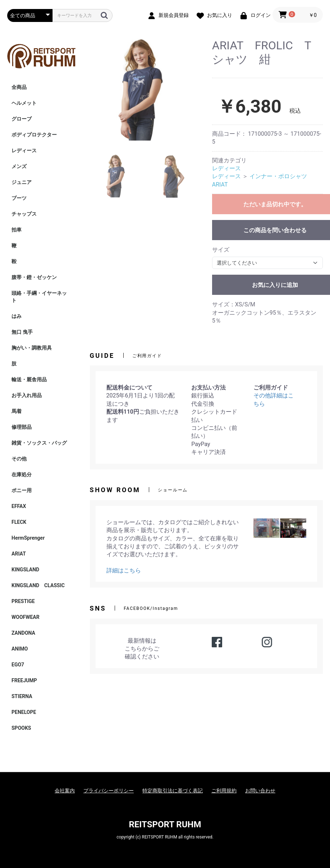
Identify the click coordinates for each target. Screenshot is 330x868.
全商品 (19, 87)
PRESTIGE (23, 601)
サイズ (221, 250)
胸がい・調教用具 (32, 348)
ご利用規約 (224, 791)
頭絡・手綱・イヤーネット (39, 297)
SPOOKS (21, 728)
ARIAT (19, 554)
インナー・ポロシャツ (278, 176)
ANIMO (20, 649)
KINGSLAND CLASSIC (38, 585)
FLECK (19, 522)
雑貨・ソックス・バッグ (39, 443)
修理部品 (22, 427)
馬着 (17, 411)
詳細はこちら (124, 570)
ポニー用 (22, 490)
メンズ (19, 166)
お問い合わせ (260, 791)
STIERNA (22, 696)
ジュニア (22, 182)
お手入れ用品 (27, 395)
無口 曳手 (22, 332)
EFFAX (19, 506)
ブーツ (19, 198)
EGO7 (18, 665)
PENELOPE (24, 712)
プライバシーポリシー (109, 791)
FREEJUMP (24, 680)
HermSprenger (28, 538)
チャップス (24, 214)
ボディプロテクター (34, 135)
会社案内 (65, 791)
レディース (24, 150)
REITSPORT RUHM (165, 824)
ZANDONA (23, 633)
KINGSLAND (25, 570)
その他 (19, 459)
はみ (17, 316)
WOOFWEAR (26, 617)
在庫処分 (22, 475)
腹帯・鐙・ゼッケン (34, 277)
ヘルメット (24, 103)
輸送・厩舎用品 (29, 379)
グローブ (22, 119)
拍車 (17, 230)
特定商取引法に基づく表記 (173, 791)
